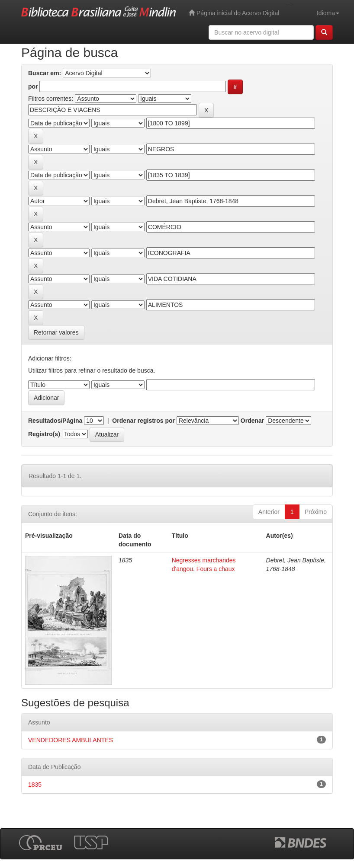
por (33, 86)
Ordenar (252, 421)
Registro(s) (44, 434)
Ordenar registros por (143, 421)
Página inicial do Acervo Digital (234, 13)
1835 (35, 785)
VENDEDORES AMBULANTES (71, 740)
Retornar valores (56, 332)
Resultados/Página (55, 421)
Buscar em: (45, 73)
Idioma (328, 13)
